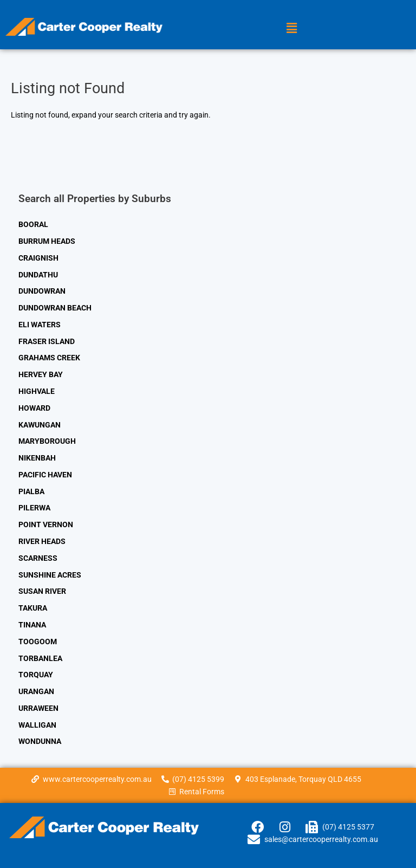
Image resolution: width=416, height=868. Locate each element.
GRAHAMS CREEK (49, 358)
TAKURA (33, 608)
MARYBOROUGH (47, 441)
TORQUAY (36, 675)
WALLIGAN (37, 725)
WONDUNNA (40, 741)
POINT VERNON (46, 524)
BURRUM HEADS (47, 241)
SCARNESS (38, 558)
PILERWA (34, 508)
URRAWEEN (38, 708)
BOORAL (33, 224)
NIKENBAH (37, 458)
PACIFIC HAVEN (45, 475)
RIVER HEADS (42, 541)
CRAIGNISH (38, 258)
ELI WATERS (40, 325)
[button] (292, 28)
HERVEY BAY (41, 374)
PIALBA (31, 491)
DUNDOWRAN (42, 291)
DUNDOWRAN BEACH (55, 308)
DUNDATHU (38, 275)
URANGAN (36, 691)
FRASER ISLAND (47, 341)
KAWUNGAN (40, 425)
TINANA (32, 625)
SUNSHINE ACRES (50, 575)
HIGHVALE (37, 391)
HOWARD (34, 408)
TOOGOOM (38, 642)
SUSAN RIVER (42, 591)
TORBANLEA (40, 658)
